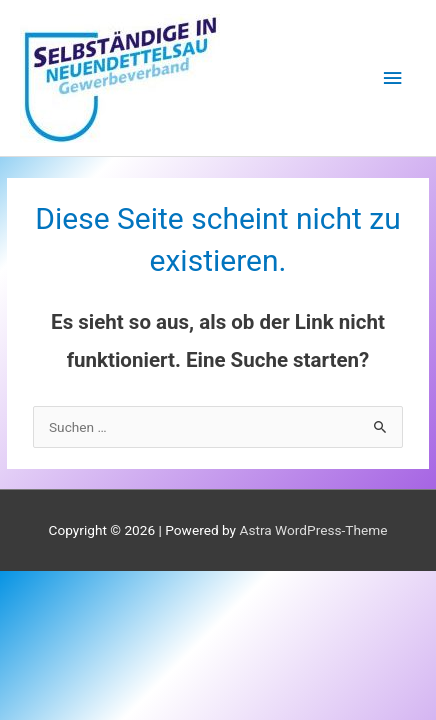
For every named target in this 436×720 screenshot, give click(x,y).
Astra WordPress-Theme (313, 530)
